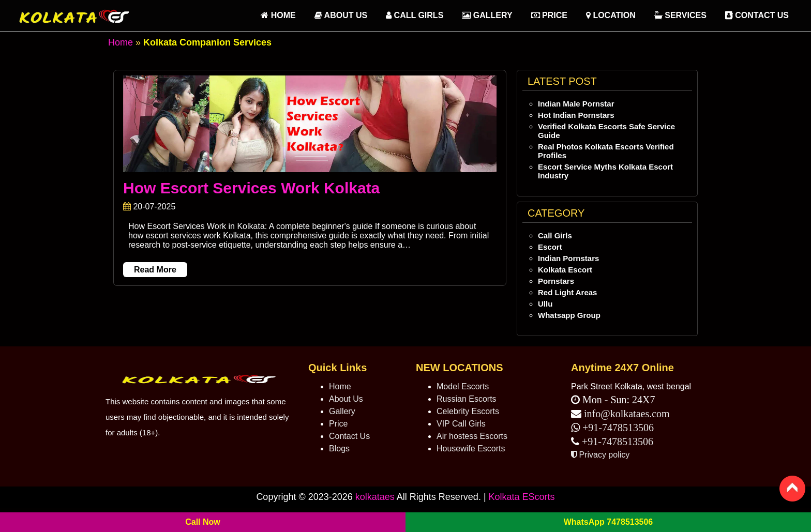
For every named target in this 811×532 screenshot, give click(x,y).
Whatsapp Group (569, 315)
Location (611, 15)
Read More (155, 270)
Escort (550, 247)
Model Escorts (463, 386)
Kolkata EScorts (522, 497)
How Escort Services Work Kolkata (251, 188)
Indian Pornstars (568, 258)
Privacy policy (600, 455)
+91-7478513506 (617, 428)
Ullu (545, 304)
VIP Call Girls (461, 424)
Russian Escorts (467, 399)
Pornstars (556, 281)
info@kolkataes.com (627, 414)
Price (549, 15)
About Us (341, 15)
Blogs (339, 449)
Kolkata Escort (565, 270)
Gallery (487, 15)
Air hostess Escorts (472, 436)
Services (680, 15)
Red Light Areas (567, 292)
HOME (278, 15)
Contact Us (757, 15)
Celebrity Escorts (468, 411)
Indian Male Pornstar (576, 104)
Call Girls (415, 15)
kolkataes (375, 497)
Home (121, 42)
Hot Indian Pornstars (576, 115)
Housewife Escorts (471, 449)
